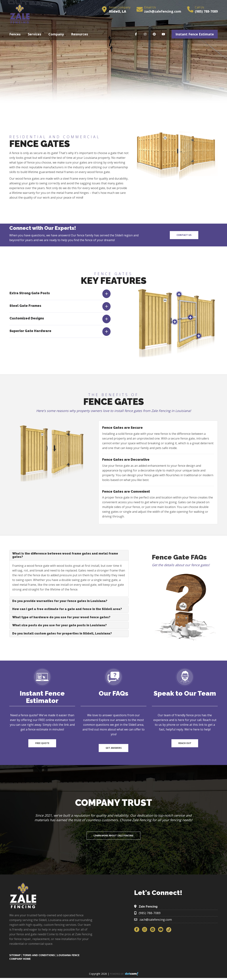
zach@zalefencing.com (163, 11)
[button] (60, 306)
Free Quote (42, 743)
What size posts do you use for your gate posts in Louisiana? (59, 625)
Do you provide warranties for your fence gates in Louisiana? (60, 601)
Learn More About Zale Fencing (113, 836)
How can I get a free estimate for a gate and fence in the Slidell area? (67, 609)
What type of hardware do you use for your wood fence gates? (61, 617)
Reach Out (185, 743)
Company (56, 34)
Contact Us (184, 235)
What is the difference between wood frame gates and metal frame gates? (65, 555)
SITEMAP (15, 955)
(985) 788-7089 (206, 11)
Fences (15, 34)
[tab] (60, 294)
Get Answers (114, 748)
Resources (80, 34)
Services (34, 34)
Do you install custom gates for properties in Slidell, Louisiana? (62, 633)
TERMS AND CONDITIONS (39, 955)
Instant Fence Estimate (195, 34)
